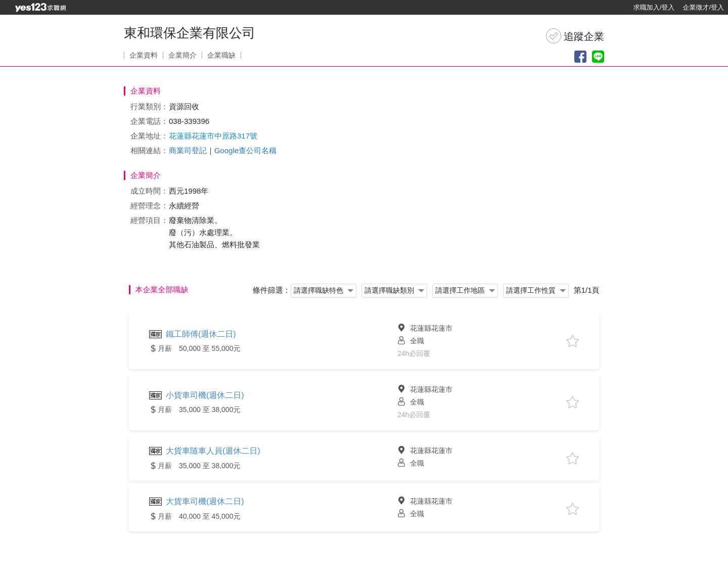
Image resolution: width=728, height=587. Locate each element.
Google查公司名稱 (245, 150)
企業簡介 (183, 55)
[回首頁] (40, 8)
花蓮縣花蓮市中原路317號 (213, 136)
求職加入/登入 (654, 7)
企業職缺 (221, 55)
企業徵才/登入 (703, 7)
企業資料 (144, 55)
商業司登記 (188, 150)
